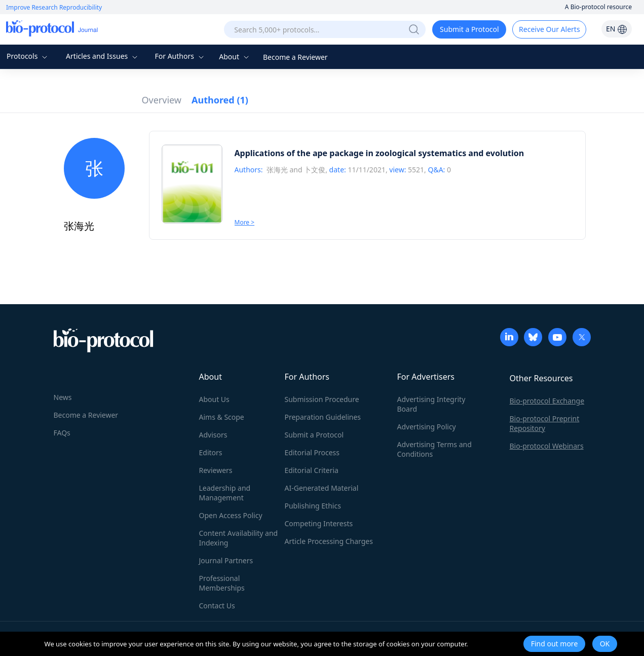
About (235, 57)
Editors (211, 452)
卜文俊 (315, 170)
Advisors (213, 435)
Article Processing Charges (329, 541)
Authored (220, 100)
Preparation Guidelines (323, 417)
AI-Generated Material (322, 488)
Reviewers (216, 470)
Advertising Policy (427, 427)
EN (617, 29)
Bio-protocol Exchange (547, 401)
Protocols (28, 56)
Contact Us (217, 606)
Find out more (555, 644)
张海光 (277, 170)
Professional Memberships (222, 583)
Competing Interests (319, 523)
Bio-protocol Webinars (547, 446)
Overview (162, 100)
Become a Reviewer (295, 57)
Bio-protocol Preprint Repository (545, 423)
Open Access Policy (231, 515)
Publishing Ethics (313, 506)
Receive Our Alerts (549, 29)
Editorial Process (312, 452)
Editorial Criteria (312, 470)
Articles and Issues (103, 56)
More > (245, 222)
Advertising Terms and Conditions (434, 449)
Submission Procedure (322, 399)
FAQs (62, 433)
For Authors (180, 56)
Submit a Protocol (469, 29)
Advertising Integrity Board (431, 404)
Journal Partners (226, 560)
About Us (214, 399)
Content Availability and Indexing (239, 538)
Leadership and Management (225, 493)
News (63, 397)
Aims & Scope (222, 417)
